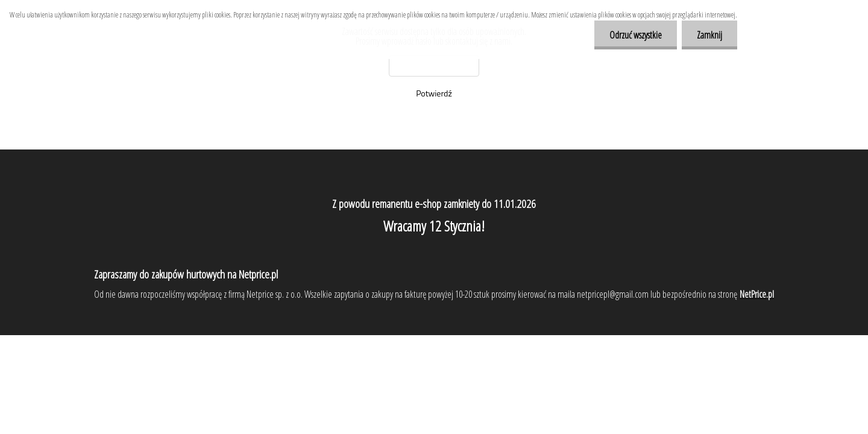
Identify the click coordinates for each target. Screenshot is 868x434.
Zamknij (709, 35)
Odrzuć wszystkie (636, 35)
